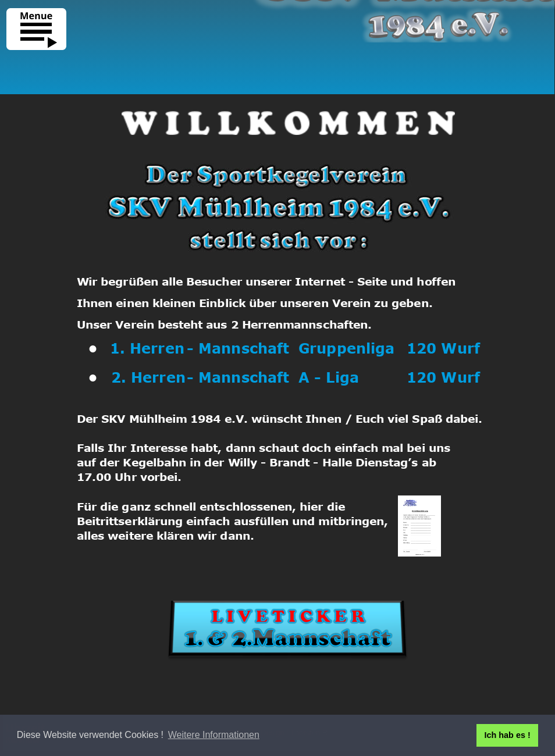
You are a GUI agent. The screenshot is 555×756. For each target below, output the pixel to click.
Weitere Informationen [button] (214, 735)
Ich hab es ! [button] (508, 735)
